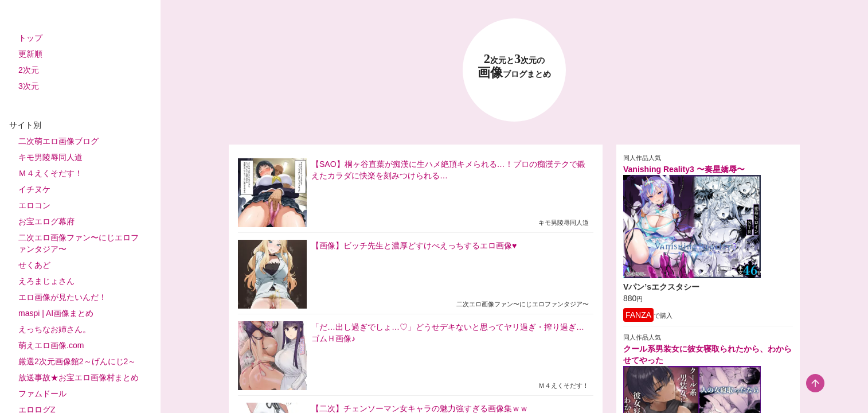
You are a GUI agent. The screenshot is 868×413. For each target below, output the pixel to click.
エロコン (34, 205)
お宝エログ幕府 (46, 221)
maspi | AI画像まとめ (56, 313)
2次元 (29, 70)
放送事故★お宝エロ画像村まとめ (79, 377)
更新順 (30, 54)
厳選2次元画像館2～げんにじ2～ (77, 361)
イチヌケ (34, 189)
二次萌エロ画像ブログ (58, 141)
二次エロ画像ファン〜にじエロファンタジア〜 (79, 243)
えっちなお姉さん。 (54, 329)
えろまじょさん (46, 281)
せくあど (34, 265)
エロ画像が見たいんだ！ (62, 297)
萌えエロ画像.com (51, 345)
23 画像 (514, 66)
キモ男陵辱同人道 (50, 157)
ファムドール (42, 393)
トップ (30, 38)
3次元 (29, 86)
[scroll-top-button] (815, 383)
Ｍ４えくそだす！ (50, 173)
